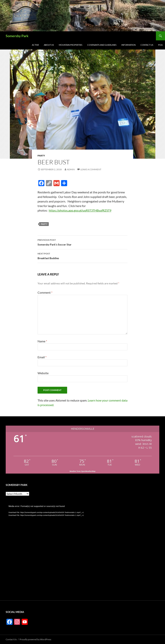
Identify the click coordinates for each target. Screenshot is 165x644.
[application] (82, 548)
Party (41, 156)
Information (128, 45)
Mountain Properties (71, 45)
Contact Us (147, 45)
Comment (45, 292)
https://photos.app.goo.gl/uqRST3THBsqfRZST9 (80, 210)
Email (42, 357)
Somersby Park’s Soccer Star (82, 242)
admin (71, 169)
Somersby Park (17, 36)
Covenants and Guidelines (102, 45)
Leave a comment (91, 169)
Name (42, 341)
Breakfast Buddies (82, 256)
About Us (49, 45)
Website (43, 373)
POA (160, 45)
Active (35, 45)
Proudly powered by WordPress (35, 639)
